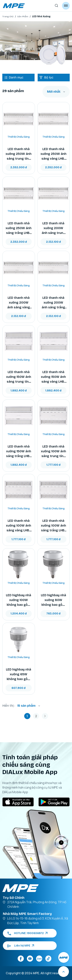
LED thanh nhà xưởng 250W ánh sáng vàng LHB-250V (53, 154)
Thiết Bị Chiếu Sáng (19, 137)
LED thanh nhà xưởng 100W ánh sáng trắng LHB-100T (53, 526)
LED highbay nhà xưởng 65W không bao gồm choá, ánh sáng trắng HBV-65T (19, 675)
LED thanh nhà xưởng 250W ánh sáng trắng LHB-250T (19, 228)
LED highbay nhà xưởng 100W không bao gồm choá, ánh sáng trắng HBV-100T (19, 600)
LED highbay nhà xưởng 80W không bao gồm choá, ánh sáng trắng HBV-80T (53, 600)
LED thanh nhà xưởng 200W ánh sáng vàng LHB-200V (19, 303)
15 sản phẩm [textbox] (26, 706)
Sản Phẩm (23, 16)
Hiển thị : (9, 706)
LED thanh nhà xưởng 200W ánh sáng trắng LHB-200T (53, 303)
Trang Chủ (8, 16)
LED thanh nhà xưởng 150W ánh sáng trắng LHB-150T (19, 452)
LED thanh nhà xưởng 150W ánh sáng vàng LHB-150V (53, 377)
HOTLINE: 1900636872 (27, 933)
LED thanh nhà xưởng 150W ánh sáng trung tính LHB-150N (19, 377)
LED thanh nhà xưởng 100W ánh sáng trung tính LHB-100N (53, 452)
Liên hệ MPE (21, 946)
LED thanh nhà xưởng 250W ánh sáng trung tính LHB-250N (19, 154)
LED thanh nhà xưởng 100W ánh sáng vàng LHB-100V (19, 526)
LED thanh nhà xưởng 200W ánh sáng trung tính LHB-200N (53, 228)
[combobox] (56, 92)
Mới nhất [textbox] (54, 92)
